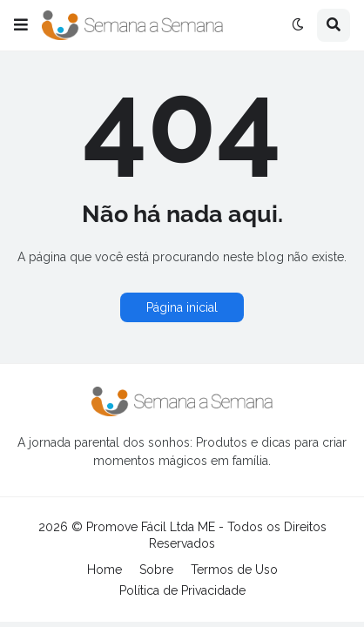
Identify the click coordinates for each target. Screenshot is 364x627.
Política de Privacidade (182, 590)
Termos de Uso (234, 570)
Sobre (156, 570)
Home (104, 570)
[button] (21, 25)
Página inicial (182, 307)
